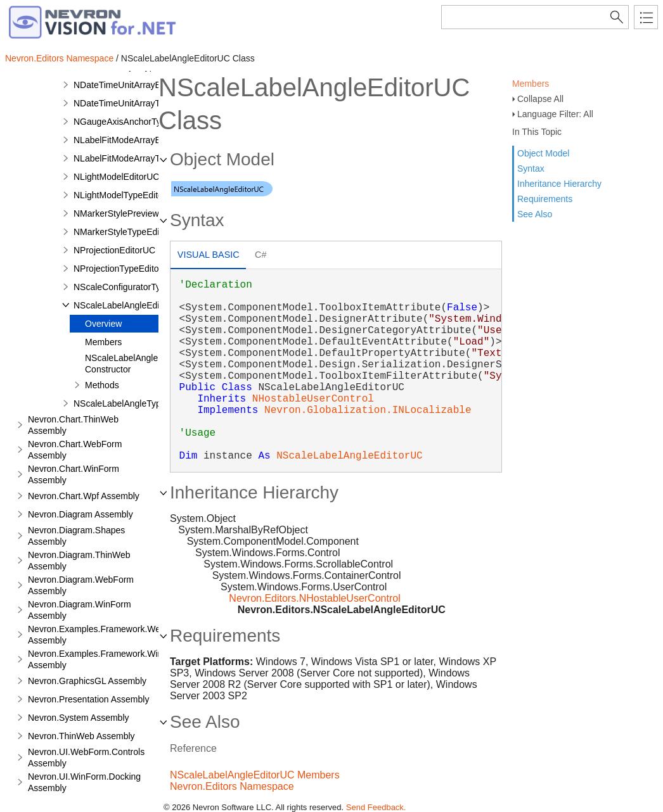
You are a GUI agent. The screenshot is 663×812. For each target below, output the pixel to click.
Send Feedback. (376, 807)
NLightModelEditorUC (116, 177)
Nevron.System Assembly (79, 718)
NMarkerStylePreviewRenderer (135, 213)
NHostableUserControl (313, 399)
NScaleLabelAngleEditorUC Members (255, 775)
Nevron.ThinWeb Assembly (81, 736)
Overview (103, 324)
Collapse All (540, 99)
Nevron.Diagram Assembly (80, 514)
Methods (102, 385)
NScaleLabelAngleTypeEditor (131, 403)
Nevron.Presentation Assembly (88, 699)
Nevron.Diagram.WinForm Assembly (80, 610)
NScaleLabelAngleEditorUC (128, 305)
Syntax (531, 168)
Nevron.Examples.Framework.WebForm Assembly (107, 635)
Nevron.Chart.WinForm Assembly (74, 474)
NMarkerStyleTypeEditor (122, 232)
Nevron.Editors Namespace (59, 58)
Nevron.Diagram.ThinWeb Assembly (79, 561)
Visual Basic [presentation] (209, 255)
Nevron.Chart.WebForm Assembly (75, 450)
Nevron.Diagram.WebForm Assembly (81, 585)
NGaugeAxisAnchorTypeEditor (134, 122)
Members (531, 84)
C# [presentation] (261, 255)
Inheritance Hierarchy (559, 184)
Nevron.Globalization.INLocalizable (368, 410)
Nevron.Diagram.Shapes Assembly (76, 536)
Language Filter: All (555, 114)
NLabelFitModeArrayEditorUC (132, 140)
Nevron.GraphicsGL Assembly (87, 681)
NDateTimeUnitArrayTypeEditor (136, 103)
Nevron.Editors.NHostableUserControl (314, 598)
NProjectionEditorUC (114, 250)
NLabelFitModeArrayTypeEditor (135, 158)
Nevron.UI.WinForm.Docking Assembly (84, 782)
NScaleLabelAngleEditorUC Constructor (139, 364)
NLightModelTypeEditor (120, 195)
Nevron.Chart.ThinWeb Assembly (73, 425)
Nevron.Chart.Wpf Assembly (84, 496)
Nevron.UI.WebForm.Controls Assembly (86, 758)
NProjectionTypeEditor (118, 269)
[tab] (208, 256)
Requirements (545, 199)
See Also (535, 214)
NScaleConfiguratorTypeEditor (133, 287)
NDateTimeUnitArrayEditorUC (132, 85)
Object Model (543, 153)
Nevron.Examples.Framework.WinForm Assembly (106, 659)
